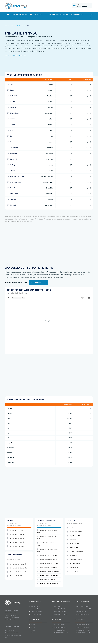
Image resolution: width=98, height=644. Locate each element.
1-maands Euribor (35, 609)
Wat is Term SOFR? (58, 609)
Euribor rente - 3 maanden (16, 538)
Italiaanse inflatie (73, 564)
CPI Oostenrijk (12, 159)
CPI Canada (11, 90)
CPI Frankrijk (12, 107)
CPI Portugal (12, 165)
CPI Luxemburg (13, 148)
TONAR (32, 633)
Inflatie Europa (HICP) (82, 630)
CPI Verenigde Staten (15, 182)
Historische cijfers (58, 15)
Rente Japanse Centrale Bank (47, 568)
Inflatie (13, 26)
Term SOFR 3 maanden (60, 614)
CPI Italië (10, 136)
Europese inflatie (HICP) (75, 552)
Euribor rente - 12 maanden (17, 546)
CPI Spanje (11, 171)
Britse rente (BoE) (81, 612)
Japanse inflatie (73, 568)
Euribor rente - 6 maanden (16, 542)
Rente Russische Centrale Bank (48, 575)
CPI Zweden (11, 199)
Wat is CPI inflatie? (58, 625)
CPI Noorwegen (13, 153)
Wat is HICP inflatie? (82, 627)
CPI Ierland (11, 119)
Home (7, 26)
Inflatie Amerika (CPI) (59, 627)
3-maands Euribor (35, 612)
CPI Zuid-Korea (13, 194)
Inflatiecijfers (38, 15)
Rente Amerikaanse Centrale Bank (47, 531)
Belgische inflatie (73, 536)
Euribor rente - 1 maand (15, 534)
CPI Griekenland (13, 113)
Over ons (91, 16)
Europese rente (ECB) (82, 614)
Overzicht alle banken (82, 606)
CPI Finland (11, 102)
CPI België (11, 84)
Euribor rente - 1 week (15, 530)
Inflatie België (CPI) (58, 630)
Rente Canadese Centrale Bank (48, 556)
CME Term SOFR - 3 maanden (17, 568)
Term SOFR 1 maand (59, 612)
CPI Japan (11, 142)
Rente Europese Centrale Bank (47, 564)
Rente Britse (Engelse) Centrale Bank (48, 550)
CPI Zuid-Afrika (13, 188)
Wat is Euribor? (34, 606)
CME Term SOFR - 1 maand (16, 564)
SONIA (32, 630)
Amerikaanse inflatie (74, 532)
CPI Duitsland (12, 96)
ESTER (32, 627)
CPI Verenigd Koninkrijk (15, 176)
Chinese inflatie (73, 544)
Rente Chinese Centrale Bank (47, 560)
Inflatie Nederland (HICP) (83, 633)
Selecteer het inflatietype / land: (16, 283)
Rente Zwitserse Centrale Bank (47, 584)
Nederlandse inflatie (74, 560)
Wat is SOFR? (57, 606)
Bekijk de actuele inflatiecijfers (16, 55)
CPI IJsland (11, 125)
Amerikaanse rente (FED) (83, 609)
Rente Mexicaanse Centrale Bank (48, 572)
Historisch (20, 26)
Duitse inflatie (72, 548)
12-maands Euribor (36, 614)
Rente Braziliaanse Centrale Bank (47, 544)
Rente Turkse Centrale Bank (47, 579)
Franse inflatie (73, 556)
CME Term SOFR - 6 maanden (17, 572)
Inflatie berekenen (74, 528)
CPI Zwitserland (13, 205)
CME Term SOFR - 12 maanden (17, 576)
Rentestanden (20, 15)
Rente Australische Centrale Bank (47, 538)
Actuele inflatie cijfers (82, 625)
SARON (32, 625)
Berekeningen (78, 15)
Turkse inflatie (72, 572)
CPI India (10, 130)
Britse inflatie (72, 540)
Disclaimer (8, 627)
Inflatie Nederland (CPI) (60, 633)
